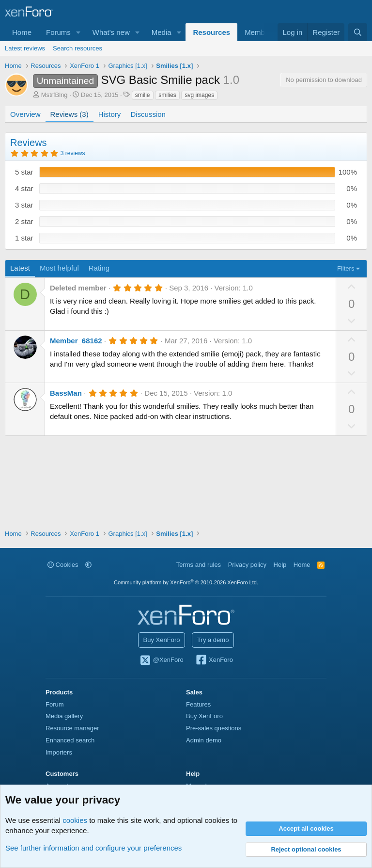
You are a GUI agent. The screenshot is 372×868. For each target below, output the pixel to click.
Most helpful (59, 268)
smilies (167, 95)
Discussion (148, 114)
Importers (59, 752)
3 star (24, 205)
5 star (24, 172)
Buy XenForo (162, 640)
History (110, 114)
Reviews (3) (70, 114)
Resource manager (72, 728)
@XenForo (161, 660)
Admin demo (204, 740)
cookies (75, 820)
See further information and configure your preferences (93, 848)
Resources (211, 32)
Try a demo (213, 640)
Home (22, 32)
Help (280, 565)
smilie (143, 95)
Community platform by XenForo (186, 582)
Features (198, 704)
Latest (20, 268)
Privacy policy (247, 565)
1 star (24, 238)
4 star (24, 188)
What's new (111, 32)
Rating (99, 268)
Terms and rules (199, 565)
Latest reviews (25, 48)
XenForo (214, 660)
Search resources (77, 48)
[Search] (358, 32)
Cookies (63, 565)
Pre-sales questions (214, 728)
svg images (199, 95)
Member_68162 (76, 341)
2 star (24, 221)
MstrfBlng (54, 95)
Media (162, 32)
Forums (58, 32)
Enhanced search (70, 740)
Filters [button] (346, 268)
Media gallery (64, 716)
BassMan (66, 393)
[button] (78, 32)
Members (260, 32)
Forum (55, 704)
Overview (25, 114)
